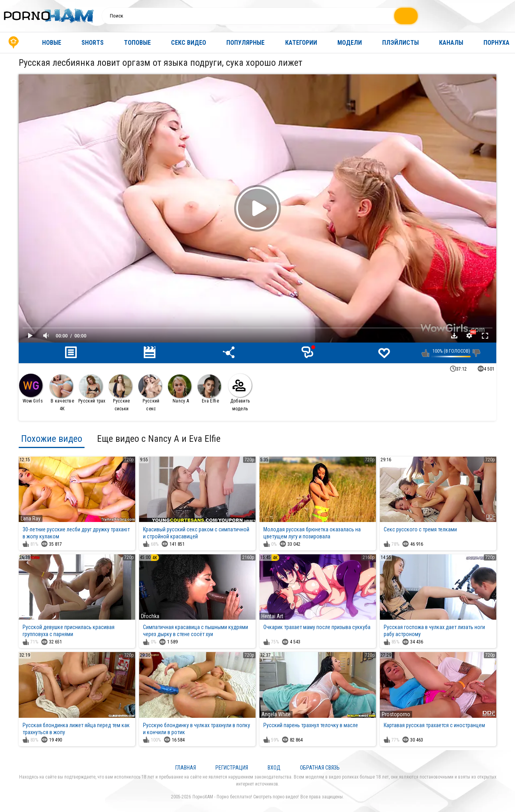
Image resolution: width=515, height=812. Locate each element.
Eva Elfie (209, 389)
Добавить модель (240, 393)
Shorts (93, 43)
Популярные (245, 43)
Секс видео (189, 43)
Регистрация (232, 768)
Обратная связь (320, 768)
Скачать (454, 336)
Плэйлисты (400, 43)
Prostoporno (396, 714)
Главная (14, 43)
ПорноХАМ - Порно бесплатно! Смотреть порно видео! (246, 797)
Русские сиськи (120, 393)
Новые (52, 43)
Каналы (451, 43)
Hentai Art (272, 616)
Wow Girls (31, 389)
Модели (350, 43)
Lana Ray (31, 518)
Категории (301, 43)
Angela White (276, 714)
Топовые (137, 43)
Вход (274, 768)
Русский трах (92, 389)
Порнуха (496, 43)
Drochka (150, 616)
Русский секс (150, 393)
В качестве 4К (62, 393)
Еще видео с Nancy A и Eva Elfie (159, 439)
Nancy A (180, 389)
